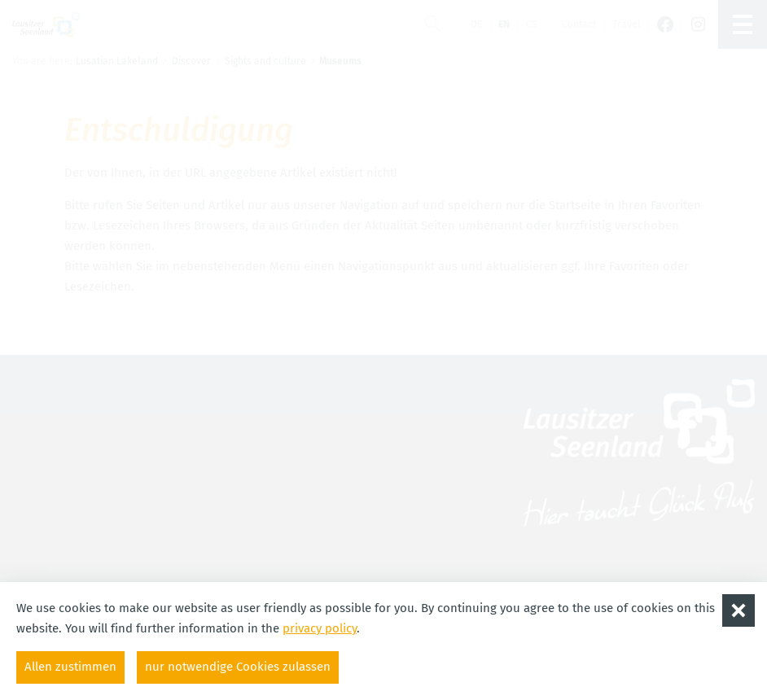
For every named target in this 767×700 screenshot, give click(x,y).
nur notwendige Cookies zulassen (238, 667)
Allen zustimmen (70, 667)
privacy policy (320, 628)
